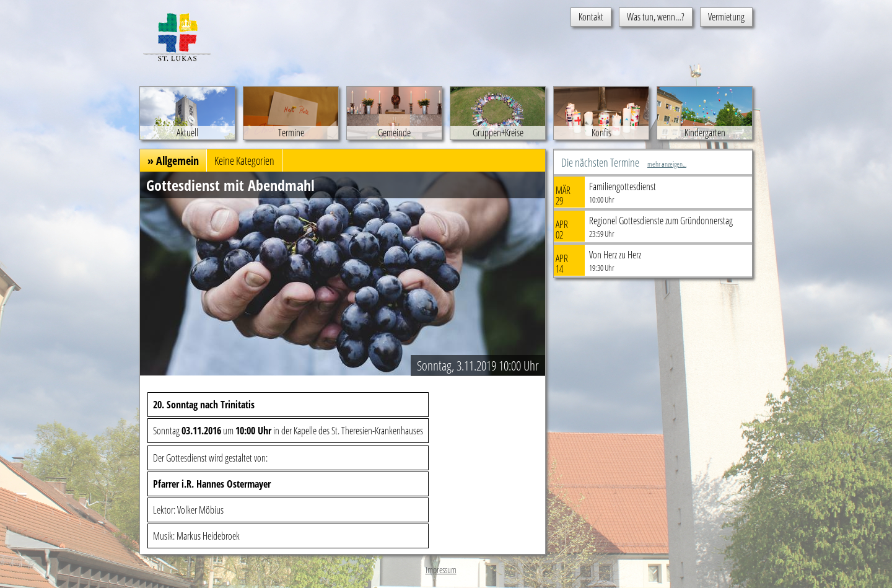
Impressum (441, 570)
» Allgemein (173, 160)
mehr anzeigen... (667, 164)
